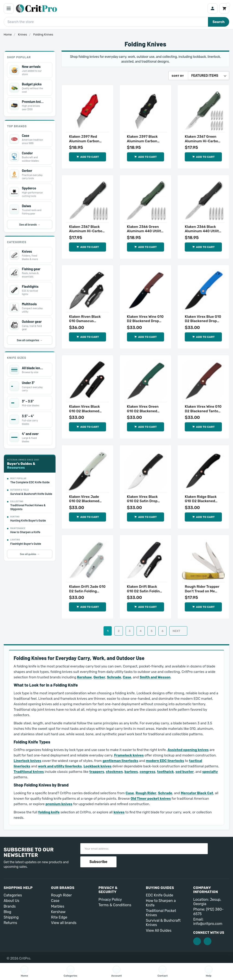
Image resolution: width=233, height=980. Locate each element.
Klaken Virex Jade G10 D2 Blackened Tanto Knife (84, 499)
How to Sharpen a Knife (161, 903)
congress (147, 772)
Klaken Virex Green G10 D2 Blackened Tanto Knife (143, 409)
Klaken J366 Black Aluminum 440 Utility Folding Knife (203, 229)
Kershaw (85, 677)
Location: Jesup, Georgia (207, 902)
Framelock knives (129, 755)
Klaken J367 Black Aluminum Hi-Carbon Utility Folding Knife (87, 229)
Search (219, 22)
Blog (7, 912)
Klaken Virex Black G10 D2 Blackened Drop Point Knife (84, 409)
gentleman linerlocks (120, 761)
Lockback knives (98, 766)
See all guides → (30, 554)
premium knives (59, 804)
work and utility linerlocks (60, 766)
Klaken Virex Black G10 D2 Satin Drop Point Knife (142, 499)
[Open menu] (9, 8)
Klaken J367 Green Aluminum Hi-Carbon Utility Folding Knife (203, 139)
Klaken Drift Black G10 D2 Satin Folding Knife (144, 589)
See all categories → (30, 340)
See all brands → (30, 224)
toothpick (165, 772)
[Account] (213, 8)
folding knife (49, 812)
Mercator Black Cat (197, 793)
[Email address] (144, 849)
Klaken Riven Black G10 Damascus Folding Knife (85, 319)
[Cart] (224, 8)
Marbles (58, 906)
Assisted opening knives (188, 750)
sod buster (185, 772)
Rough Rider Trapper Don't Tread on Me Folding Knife (202, 589)
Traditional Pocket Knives (161, 913)
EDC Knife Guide (160, 895)
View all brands (64, 923)
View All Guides (159, 930)
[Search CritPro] (106, 22)
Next (179, 631)
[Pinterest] (208, 941)
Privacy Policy (110, 900)
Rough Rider (146, 793)
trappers (97, 772)
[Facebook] (197, 941)
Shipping (11, 917)
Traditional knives (29, 772)
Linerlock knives (27, 761)
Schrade (114, 677)
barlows (131, 772)
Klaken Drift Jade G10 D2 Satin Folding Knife (87, 589)
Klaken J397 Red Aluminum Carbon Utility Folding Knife (86, 139)
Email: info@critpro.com (208, 921)
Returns (10, 923)
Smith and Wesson (155, 677)
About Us (11, 901)
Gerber (99, 677)
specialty (210, 772)
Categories (13, 895)
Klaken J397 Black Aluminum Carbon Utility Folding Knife (144, 139)
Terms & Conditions (115, 905)
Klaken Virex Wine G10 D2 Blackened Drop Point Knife (145, 319)
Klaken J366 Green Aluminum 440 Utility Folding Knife (145, 229)
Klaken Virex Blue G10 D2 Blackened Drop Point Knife (203, 319)
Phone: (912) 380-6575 (208, 911)
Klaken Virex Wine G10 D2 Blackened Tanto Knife (203, 409)
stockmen (114, 772)
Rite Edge (59, 917)
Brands (10, 906)
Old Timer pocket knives (151, 799)
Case (127, 677)
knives (119, 812)
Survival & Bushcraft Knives (163, 923)
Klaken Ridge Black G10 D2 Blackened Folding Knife (201, 499)
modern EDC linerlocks (165, 761)
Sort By (178, 76)
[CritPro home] (111, 8)
